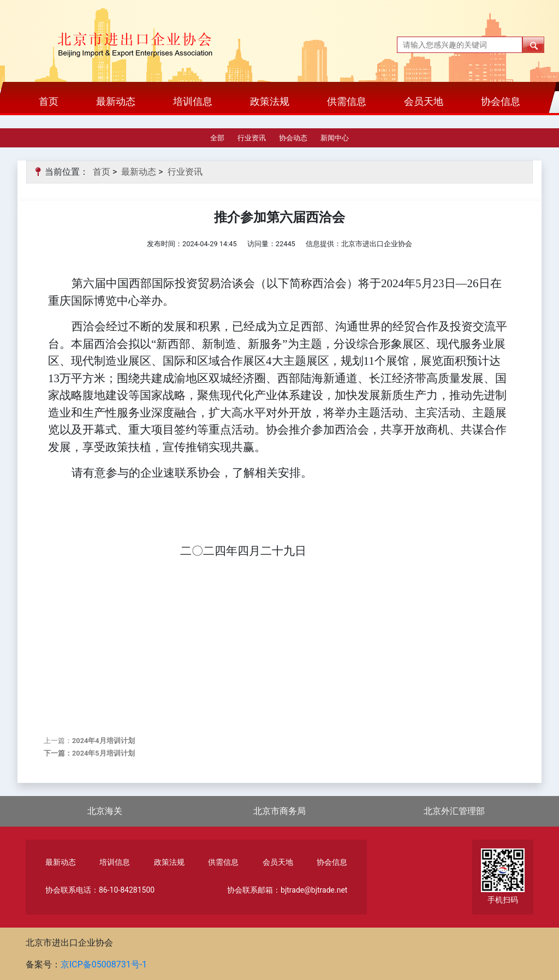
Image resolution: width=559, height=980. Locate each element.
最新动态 (116, 101)
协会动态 (293, 138)
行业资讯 (252, 138)
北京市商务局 (279, 811)
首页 (49, 101)
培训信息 (193, 101)
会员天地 (424, 101)
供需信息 (347, 101)
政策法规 (270, 101)
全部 (217, 138)
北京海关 (105, 811)
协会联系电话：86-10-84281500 (100, 890)
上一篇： (89, 741)
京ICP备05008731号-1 (104, 964)
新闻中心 (335, 138)
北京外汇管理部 (454, 811)
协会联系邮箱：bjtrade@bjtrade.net (287, 890)
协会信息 (501, 101)
